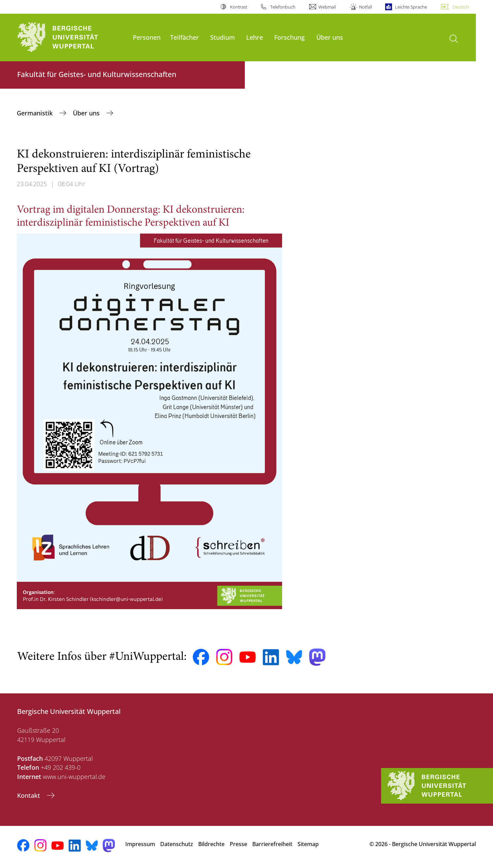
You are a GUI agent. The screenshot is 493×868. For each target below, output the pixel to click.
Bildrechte (211, 844)
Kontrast (239, 7)
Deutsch (461, 7)
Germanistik (36, 113)
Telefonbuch (283, 7)
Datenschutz (177, 844)
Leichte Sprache (411, 7)
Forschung (289, 37)
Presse (238, 844)
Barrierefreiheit (272, 844)
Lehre (255, 37)
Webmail (327, 7)
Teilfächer (185, 37)
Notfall (366, 7)
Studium (223, 37)
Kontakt (29, 795)
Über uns (330, 37)
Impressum (140, 844)
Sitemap (308, 844)
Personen (147, 37)
